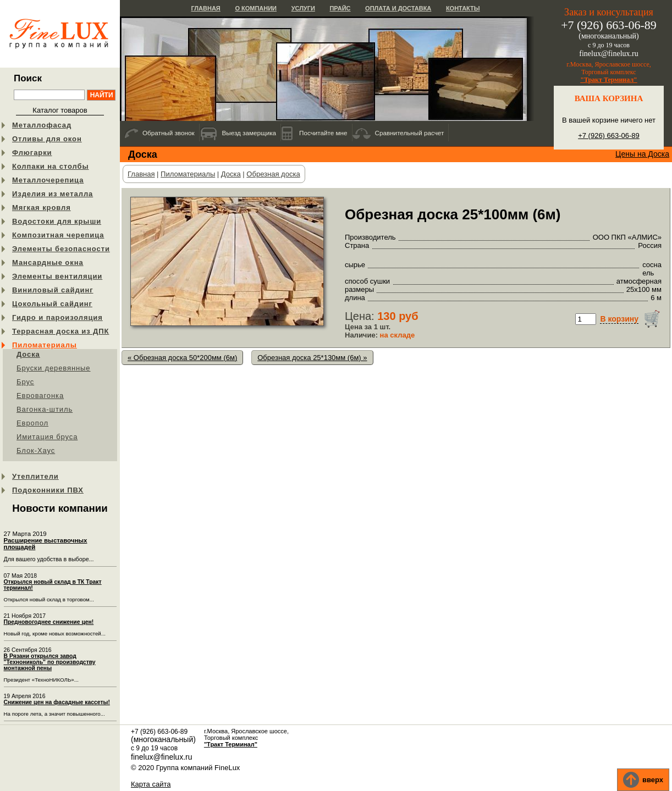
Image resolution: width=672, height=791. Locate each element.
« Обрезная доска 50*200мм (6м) (182, 358)
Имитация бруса (47, 437)
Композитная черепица (58, 235)
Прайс (340, 8)
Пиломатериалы (45, 345)
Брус (25, 382)
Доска (28, 354)
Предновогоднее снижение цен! (49, 622)
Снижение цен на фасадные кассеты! (57, 702)
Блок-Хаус (36, 450)
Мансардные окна (48, 262)
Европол (32, 423)
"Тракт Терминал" (609, 80)
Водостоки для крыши (57, 221)
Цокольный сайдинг (52, 304)
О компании (256, 8)
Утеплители (35, 476)
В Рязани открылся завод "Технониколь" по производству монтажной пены (50, 662)
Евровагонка (40, 395)
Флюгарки (32, 153)
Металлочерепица (48, 180)
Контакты (463, 8)
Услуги (303, 8)
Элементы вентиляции (57, 276)
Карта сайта (151, 784)
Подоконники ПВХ (48, 490)
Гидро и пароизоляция (57, 317)
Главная (205, 8)
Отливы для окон (47, 139)
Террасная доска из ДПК (60, 331)
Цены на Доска (642, 154)
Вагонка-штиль (45, 409)
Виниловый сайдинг (53, 290)
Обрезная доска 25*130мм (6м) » (312, 358)
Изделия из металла (53, 194)
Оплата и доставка (398, 8)
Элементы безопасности (61, 249)
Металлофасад (42, 125)
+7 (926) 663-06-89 (609, 135)
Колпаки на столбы (50, 166)
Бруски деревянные (54, 368)
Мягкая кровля (42, 208)
